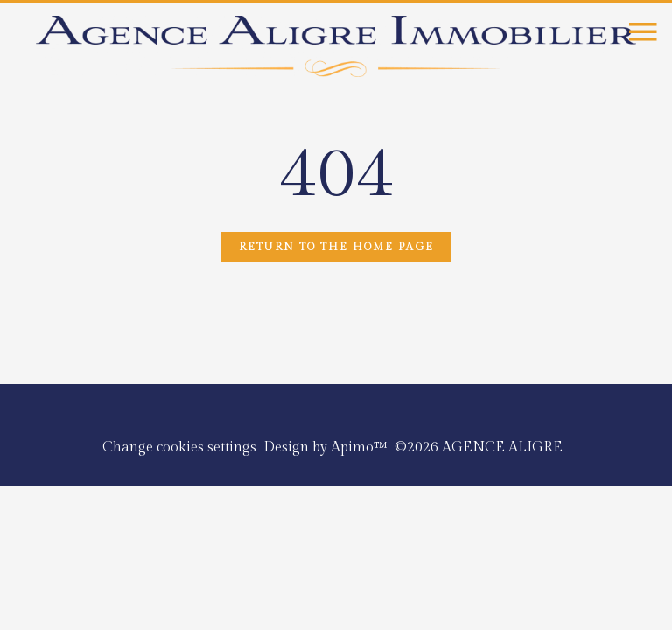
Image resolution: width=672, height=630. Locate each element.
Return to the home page (336, 247)
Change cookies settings (179, 448)
